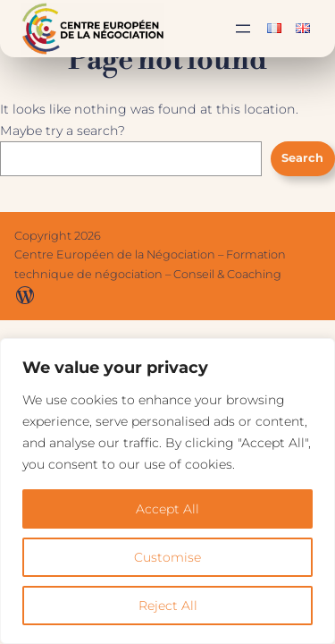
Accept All (167, 509)
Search (302, 158)
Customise (167, 557)
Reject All (168, 606)
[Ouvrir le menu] (243, 29)
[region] (167, 491)
